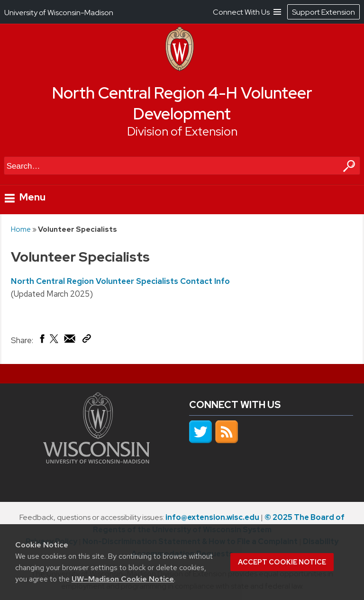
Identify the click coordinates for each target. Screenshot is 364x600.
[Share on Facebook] (41, 341)
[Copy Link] (86, 340)
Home (21, 229)
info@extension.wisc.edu (212, 517)
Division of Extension (182, 132)
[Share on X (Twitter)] (55, 342)
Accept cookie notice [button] (282, 562)
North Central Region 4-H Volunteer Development (182, 104)
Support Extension (323, 12)
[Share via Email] (70, 341)
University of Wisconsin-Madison (59, 13)
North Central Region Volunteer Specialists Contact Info (120, 281)
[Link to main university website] (96, 461)
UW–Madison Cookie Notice (123, 579)
